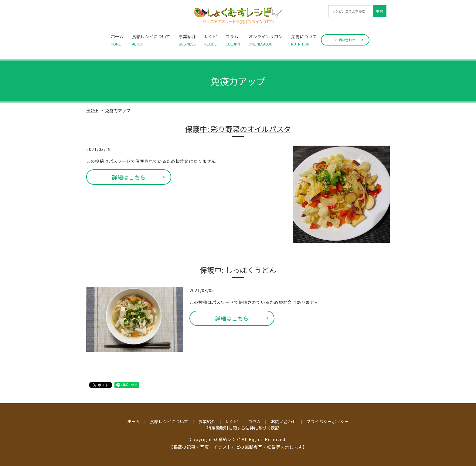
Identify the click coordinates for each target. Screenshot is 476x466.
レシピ (211, 40)
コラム (233, 40)
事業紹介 (187, 40)
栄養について (304, 40)
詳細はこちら (129, 177)
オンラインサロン (266, 40)
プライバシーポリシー (328, 421)
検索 (379, 11)
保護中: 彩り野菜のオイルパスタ (238, 129)
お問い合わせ (345, 40)
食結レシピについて (151, 40)
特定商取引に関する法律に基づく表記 (243, 428)
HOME (92, 110)
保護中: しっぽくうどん (238, 270)
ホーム (117, 40)
